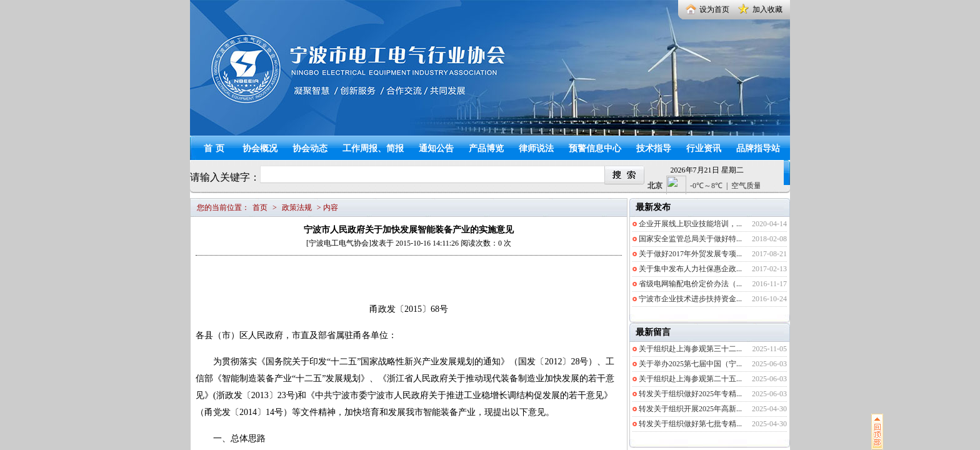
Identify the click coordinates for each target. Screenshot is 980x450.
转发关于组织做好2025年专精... (690, 394)
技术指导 (654, 148)
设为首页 (714, 9)
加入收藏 (767, 9)
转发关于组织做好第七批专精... (690, 424)
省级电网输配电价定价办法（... (690, 284)
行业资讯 (704, 148)
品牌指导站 (758, 148)
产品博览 (486, 148)
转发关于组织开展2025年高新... (690, 409)
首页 (216, 148)
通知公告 (436, 148)
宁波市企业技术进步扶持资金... (690, 299)
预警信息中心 (595, 148)
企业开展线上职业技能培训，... (690, 224)
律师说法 (536, 148)
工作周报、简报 (373, 148)
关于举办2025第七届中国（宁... (690, 364)
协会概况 (260, 148)
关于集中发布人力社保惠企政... (690, 269)
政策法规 (297, 207)
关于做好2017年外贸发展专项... (690, 254)
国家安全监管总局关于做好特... (690, 239)
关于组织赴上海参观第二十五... (690, 379)
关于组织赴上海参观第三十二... (690, 349)
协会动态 (310, 148)
